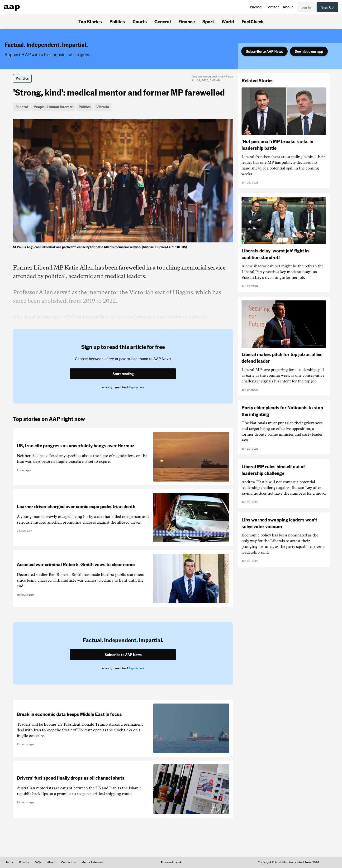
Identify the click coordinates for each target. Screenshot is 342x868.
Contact (272, 7)
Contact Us (68, 862)
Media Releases (92, 862)
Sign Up (327, 7)
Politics (117, 21)
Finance (187, 21)
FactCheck (253, 21)
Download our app (309, 51)
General (163, 21)
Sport (208, 21)
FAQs (38, 862)
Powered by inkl (172, 862)
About (288, 7)
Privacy (24, 862)
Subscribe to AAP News (264, 51)
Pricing (256, 7)
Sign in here (137, 387)
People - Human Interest (53, 107)
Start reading (123, 374)
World (228, 21)
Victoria (103, 107)
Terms (10, 862)
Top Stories (90, 21)
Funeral (22, 107)
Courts (140, 21)
